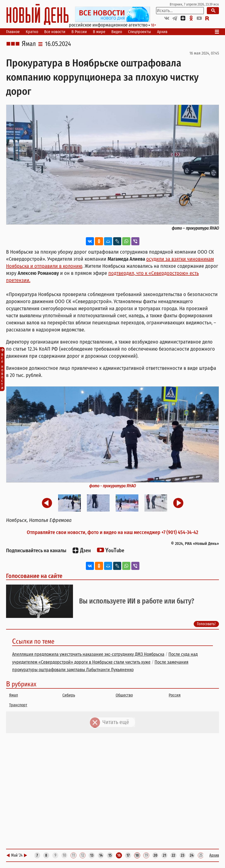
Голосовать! (206, 624)
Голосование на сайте (34, 576)
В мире (99, 32)
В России (79, 32)
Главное (13, 32)
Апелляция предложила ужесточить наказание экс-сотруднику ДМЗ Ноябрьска (88, 654)
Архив (162, 32)
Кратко (32, 32)
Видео (117, 32)
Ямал (29, 44)
